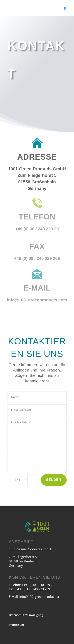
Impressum (16, 625)
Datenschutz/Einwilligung (26, 615)
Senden (54, 480)
